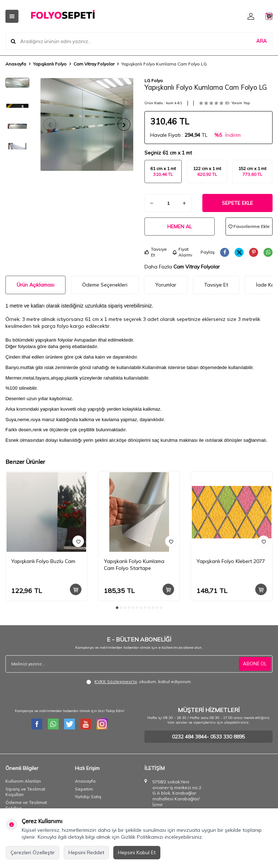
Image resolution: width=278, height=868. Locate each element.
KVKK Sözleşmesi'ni (116, 681)
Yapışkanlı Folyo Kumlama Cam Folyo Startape (134, 565)
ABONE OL (254, 664)
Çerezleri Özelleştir (33, 852)
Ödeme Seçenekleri (105, 285)
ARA (262, 41)
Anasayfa (16, 64)
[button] (52, 125)
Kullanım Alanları (23, 781)
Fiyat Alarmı (182, 252)
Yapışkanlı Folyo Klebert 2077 (231, 561)
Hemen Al (180, 226)
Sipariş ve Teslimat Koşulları (25, 792)
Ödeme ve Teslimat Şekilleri (26, 805)
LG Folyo (154, 81)
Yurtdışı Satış (88, 797)
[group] (87, 124)
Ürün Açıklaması (35, 285)
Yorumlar (166, 285)
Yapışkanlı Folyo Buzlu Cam (43, 561)
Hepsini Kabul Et (137, 852)
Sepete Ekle (237, 203)
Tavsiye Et (156, 252)
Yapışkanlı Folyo (50, 64)
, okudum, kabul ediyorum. (139, 682)
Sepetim (84, 789)
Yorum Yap (241, 103)
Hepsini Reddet (86, 852)
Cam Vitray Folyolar (94, 64)
